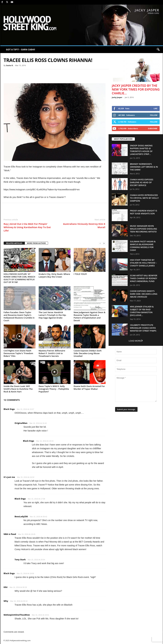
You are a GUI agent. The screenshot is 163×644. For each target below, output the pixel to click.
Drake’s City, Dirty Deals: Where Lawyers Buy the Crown (54, 275)
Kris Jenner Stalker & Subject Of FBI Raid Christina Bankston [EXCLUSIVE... (142, 311)
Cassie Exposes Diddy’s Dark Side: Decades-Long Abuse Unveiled (88, 353)
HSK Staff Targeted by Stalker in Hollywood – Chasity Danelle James (144, 263)
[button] (158, 50)
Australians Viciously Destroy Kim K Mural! (84, 225)
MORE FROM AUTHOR (36, 243)
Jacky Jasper (117, 97)
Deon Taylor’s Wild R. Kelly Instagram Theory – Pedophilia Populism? (54, 389)
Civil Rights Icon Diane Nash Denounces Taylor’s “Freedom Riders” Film (18, 353)
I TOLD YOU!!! (80, 274)
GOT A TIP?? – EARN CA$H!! (21, 49)
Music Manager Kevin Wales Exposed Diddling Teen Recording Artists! (144, 229)
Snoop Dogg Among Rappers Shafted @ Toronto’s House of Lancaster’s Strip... (141, 150)
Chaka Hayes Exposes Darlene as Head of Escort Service (142, 182)
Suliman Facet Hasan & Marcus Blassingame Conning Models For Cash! (143, 246)
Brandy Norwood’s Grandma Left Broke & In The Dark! (144, 167)
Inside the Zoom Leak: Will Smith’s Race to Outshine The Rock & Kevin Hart (18, 389)
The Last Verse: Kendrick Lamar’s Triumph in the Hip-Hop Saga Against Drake (53, 315)
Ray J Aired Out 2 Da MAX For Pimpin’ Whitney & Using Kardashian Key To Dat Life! (27, 227)
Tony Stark (20, 559)
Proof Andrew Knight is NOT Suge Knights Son (144, 212)
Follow (154, 115)
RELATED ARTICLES (14, 243)
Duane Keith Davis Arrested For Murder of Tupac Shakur (89, 388)
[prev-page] (100, 243)
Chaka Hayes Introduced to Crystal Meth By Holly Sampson (144, 198)
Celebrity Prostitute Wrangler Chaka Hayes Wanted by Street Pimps (143, 328)
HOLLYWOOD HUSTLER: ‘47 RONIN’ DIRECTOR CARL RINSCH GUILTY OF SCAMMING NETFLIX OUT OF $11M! (19, 278)
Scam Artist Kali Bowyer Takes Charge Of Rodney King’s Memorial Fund (144, 278)
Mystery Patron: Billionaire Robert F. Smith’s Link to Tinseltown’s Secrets (52, 353)
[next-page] (104, 243)
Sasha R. (10, 65)
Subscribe (153, 128)
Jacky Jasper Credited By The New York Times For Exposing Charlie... (136, 89)
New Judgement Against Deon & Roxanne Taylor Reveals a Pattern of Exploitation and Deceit (90, 316)
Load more (136, 341)
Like (155, 108)
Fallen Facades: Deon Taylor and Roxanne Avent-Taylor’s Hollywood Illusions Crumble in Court (19, 316)
